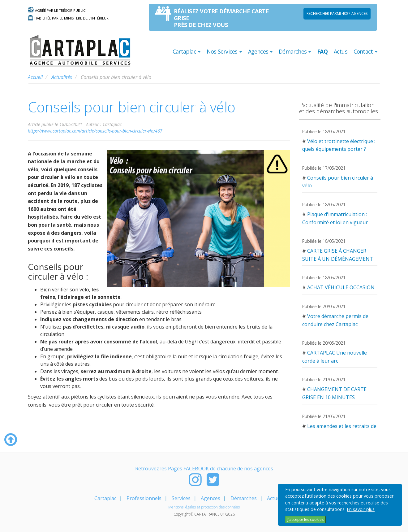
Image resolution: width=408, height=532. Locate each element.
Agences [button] (260, 51)
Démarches (244, 498)
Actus (341, 51)
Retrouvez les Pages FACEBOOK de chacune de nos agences (204, 469)
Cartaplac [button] (187, 51)
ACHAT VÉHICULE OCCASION (341, 287)
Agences (210, 498)
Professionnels (144, 498)
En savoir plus (361, 509)
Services (181, 498)
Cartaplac (105, 498)
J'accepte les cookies (305, 519)
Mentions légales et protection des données (204, 507)
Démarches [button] (295, 51)
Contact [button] (365, 51)
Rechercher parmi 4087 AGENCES (337, 13)
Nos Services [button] (224, 51)
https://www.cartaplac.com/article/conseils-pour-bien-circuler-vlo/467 (95, 131)
